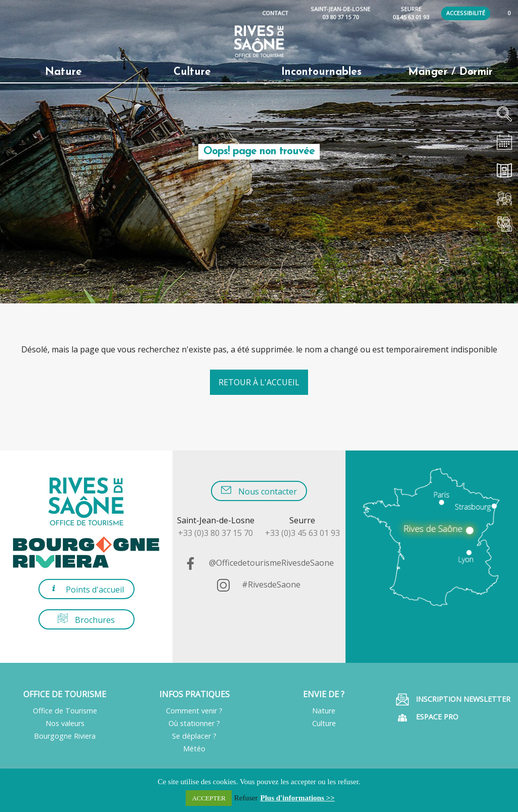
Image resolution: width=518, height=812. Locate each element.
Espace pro (427, 718)
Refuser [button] (246, 798)
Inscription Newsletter (453, 700)
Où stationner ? (194, 723)
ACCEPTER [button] (208, 798)
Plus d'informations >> (298, 798)
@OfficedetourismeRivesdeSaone (259, 563)
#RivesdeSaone (259, 584)
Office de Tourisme (65, 711)
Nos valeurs (65, 723)
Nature (324, 711)
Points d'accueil (86, 589)
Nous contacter (259, 491)
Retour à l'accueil (259, 382)
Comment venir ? (194, 711)
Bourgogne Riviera (65, 736)
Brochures (86, 619)
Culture (324, 723)
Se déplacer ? (194, 736)
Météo (194, 749)
